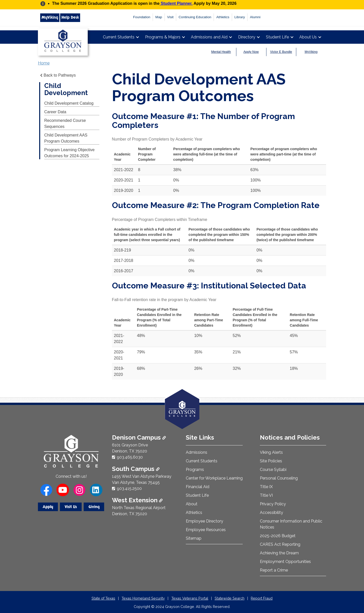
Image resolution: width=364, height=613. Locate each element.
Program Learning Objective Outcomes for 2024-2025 (69, 153)
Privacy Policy (273, 504)
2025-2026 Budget (278, 536)
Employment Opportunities (285, 562)
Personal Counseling (279, 478)
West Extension (137, 500)
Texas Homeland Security (143, 598)
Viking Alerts (271, 452)
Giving (94, 507)
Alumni (255, 17)
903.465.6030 (130, 457)
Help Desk (70, 17)
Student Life (277, 37)
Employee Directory (204, 521)
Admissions (197, 452)
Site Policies (271, 461)
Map (159, 17)
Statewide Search (230, 598)
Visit (170, 17)
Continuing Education (195, 17)
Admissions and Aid (209, 37)
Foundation (142, 17)
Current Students (119, 37)
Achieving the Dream (279, 553)
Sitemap (194, 538)
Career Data (55, 112)
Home (44, 63)
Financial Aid (198, 487)
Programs (195, 470)
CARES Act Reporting (280, 544)
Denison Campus (139, 437)
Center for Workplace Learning (214, 478)
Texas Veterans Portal (190, 598)
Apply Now (251, 52)
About (192, 504)
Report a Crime (274, 570)
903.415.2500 (129, 489)
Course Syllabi (273, 470)
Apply (48, 507)
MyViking (50, 17)
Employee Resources (206, 530)
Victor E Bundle (281, 52)
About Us (308, 37)
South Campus (136, 469)
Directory (247, 37)
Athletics (223, 17)
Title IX (266, 487)
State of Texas (103, 598)
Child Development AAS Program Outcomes (66, 138)
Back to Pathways (58, 75)
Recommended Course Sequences (65, 123)
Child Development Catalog (69, 103)
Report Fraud (262, 598)
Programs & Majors (163, 37)
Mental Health (221, 52)
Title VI (266, 495)
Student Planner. (176, 3)
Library (240, 17)
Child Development (66, 89)
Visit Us (71, 507)
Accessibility (271, 513)
